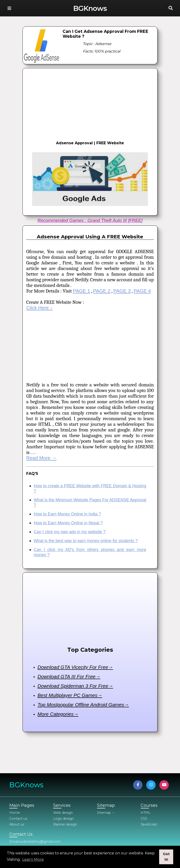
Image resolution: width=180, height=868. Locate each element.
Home (15, 813)
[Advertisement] (90, 103)
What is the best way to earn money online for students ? (86, 541)
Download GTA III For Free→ (69, 676)
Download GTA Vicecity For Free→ (75, 667)
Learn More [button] (33, 859)
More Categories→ (58, 714)
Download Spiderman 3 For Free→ (75, 686)
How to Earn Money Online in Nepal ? (68, 523)
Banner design (65, 824)
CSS (144, 819)
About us (17, 824)
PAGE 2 (102, 291)
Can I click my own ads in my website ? (70, 532)
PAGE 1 (82, 291)
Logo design (64, 819)
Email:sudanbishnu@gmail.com (35, 841)
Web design (63, 813)
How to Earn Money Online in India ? (67, 514)
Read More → (41, 458)
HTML (146, 813)
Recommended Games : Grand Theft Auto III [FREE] (90, 220)
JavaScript (149, 824)
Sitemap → (106, 813)
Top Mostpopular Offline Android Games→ (83, 705)
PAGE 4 (142, 291)
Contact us (18, 819)
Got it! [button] (166, 857)
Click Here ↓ (39, 308)
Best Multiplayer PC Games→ (70, 695)
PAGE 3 (122, 291)
